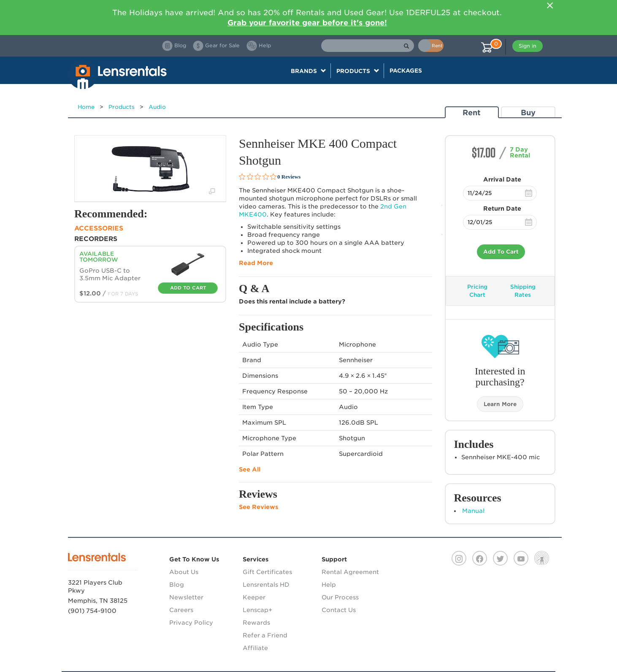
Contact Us (339, 610)
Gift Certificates (267, 572)
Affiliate (255, 648)
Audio (157, 107)
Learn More (500, 404)
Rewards (256, 623)
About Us (184, 572)
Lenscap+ (257, 610)
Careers (181, 610)
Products (122, 107)
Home (86, 107)
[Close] (550, 5)
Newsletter (186, 597)
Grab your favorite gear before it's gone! (307, 23)
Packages (406, 70)
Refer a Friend (265, 635)
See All (250, 469)
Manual (473, 511)
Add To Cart (501, 252)
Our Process (340, 597)
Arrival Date (502, 179)
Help (329, 585)
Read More (256, 263)
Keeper (254, 597)
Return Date (502, 209)
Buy (528, 112)
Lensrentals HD (266, 585)
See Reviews (258, 507)
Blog (177, 585)
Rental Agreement (350, 572)
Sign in (528, 46)
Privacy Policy (191, 623)
